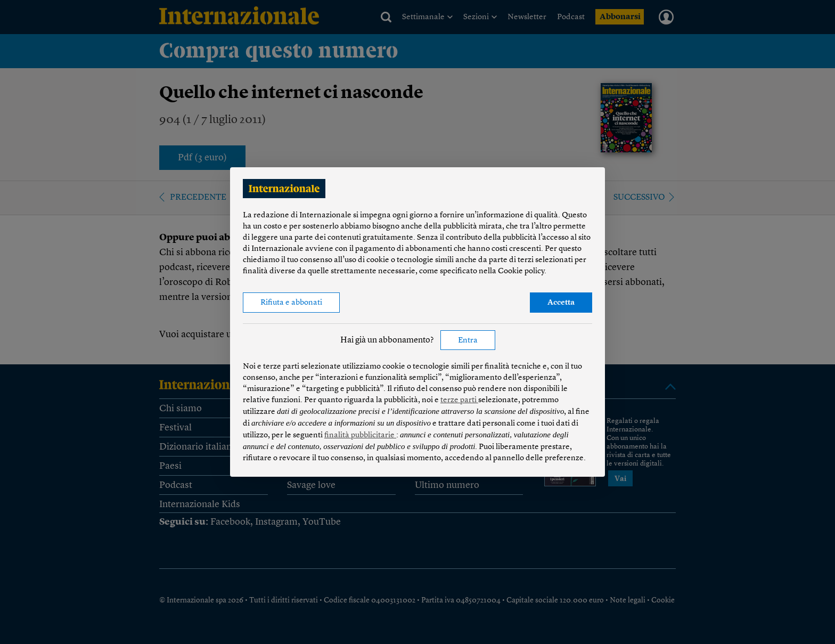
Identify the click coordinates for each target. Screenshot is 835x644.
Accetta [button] (561, 303)
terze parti (459, 400)
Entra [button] (468, 341)
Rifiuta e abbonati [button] (291, 303)
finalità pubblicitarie (360, 435)
